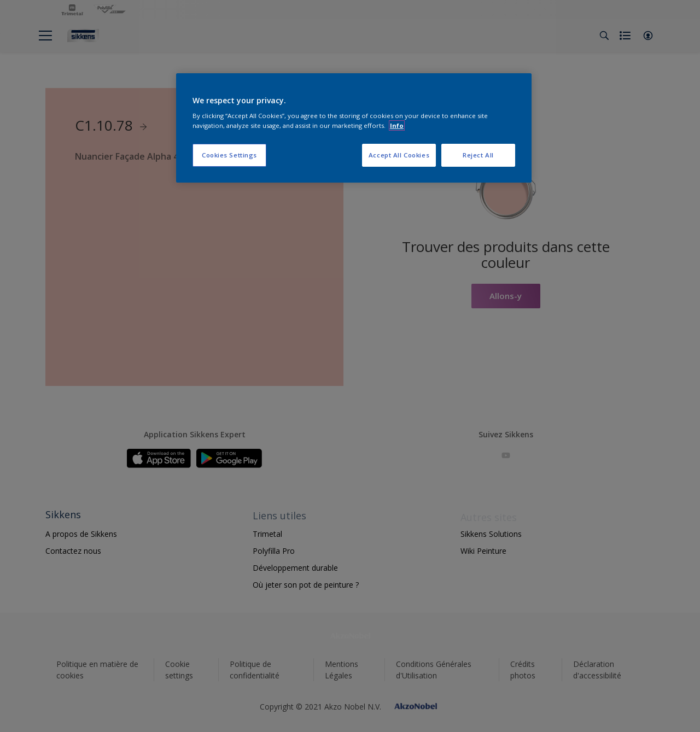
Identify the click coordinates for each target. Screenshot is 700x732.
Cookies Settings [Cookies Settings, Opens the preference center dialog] (229, 155)
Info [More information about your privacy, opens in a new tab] (397, 125)
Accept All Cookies (399, 155)
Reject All (478, 155)
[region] (354, 128)
